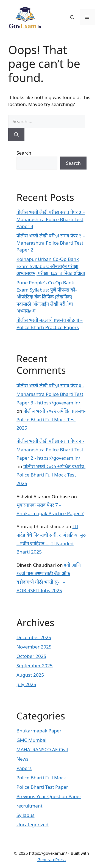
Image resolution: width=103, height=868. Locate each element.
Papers (24, 768)
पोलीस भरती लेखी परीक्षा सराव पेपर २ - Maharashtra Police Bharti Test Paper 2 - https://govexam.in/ (50, 449)
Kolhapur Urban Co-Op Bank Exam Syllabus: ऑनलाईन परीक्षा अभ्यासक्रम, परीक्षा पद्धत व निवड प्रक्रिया (51, 266)
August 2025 (30, 675)
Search (24, 153)
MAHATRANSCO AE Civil (42, 749)
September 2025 (34, 665)
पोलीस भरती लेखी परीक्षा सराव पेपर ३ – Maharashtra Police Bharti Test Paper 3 (51, 219)
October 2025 (31, 656)
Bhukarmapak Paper (39, 731)
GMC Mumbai (31, 740)
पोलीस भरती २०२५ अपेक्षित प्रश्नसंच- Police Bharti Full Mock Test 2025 (51, 419)
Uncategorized (33, 825)
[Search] (16, 135)
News (23, 759)
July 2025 (26, 684)
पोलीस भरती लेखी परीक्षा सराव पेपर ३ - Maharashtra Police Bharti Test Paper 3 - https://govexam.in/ (50, 394)
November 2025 (34, 647)
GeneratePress (51, 859)
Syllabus (25, 815)
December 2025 (34, 637)
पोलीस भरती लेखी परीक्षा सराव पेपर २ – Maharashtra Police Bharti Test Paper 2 (51, 243)
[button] (72, 17)
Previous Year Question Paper (49, 796)
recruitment (30, 806)
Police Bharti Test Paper (42, 787)
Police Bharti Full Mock (41, 778)
